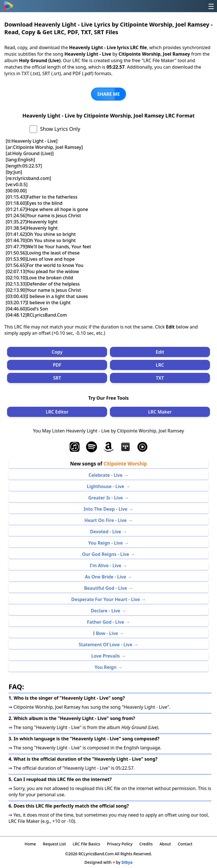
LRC (160, 365)
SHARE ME (108, 94)
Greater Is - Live (106, 498)
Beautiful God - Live (106, 588)
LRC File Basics (86, 844)
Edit (160, 352)
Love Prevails (106, 656)
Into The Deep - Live (106, 509)
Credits (146, 844)
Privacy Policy (120, 844)
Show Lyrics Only (60, 129)
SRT (57, 378)
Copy (57, 352)
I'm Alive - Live (106, 565)
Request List (55, 844)
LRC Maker (160, 412)
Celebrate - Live (105, 475)
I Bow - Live (105, 633)
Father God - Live (106, 622)
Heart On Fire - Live (106, 520)
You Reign (106, 667)
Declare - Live (106, 611)
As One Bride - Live (106, 577)
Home (30, 844)
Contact (185, 844)
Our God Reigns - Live (106, 554)
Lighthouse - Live (105, 486)
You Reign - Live (105, 543)
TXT (160, 378)
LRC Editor (57, 412)
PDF (57, 365)
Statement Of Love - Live (105, 645)
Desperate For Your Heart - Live (106, 599)
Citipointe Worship (125, 464)
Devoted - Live (105, 532)
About (165, 844)
